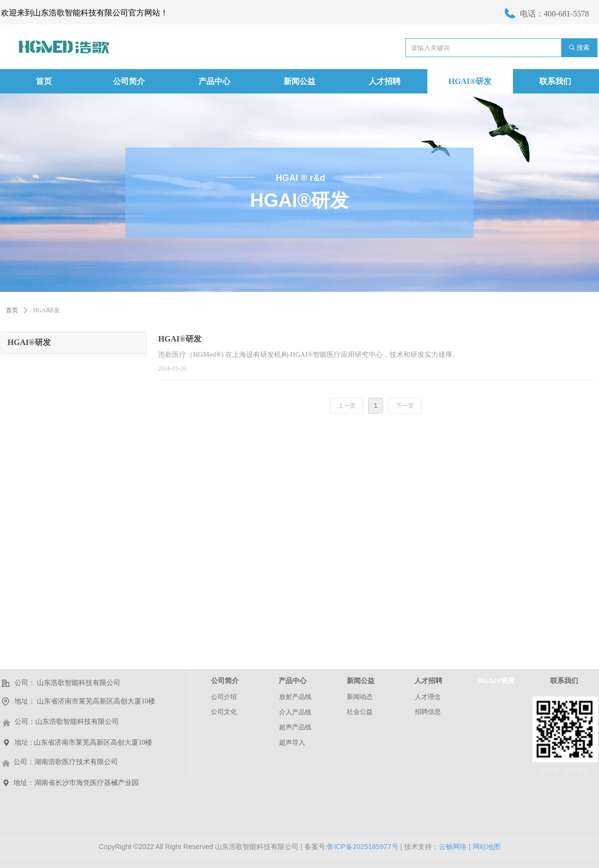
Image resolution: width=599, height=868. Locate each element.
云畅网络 (453, 847)
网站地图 (487, 847)
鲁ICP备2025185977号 (362, 847)
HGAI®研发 (29, 342)
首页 (12, 310)
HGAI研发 (47, 310)
